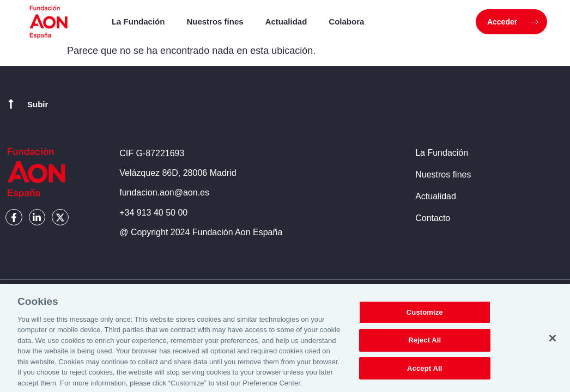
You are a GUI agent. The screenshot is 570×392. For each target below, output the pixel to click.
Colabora (346, 22)
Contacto (433, 218)
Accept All (425, 372)
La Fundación (138, 22)
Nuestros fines (215, 22)
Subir (38, 104)
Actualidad (286, 22)
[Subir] (11, 104)
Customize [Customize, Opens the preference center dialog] (425, 316)
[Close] (553, 342)
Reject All (425, 344)
